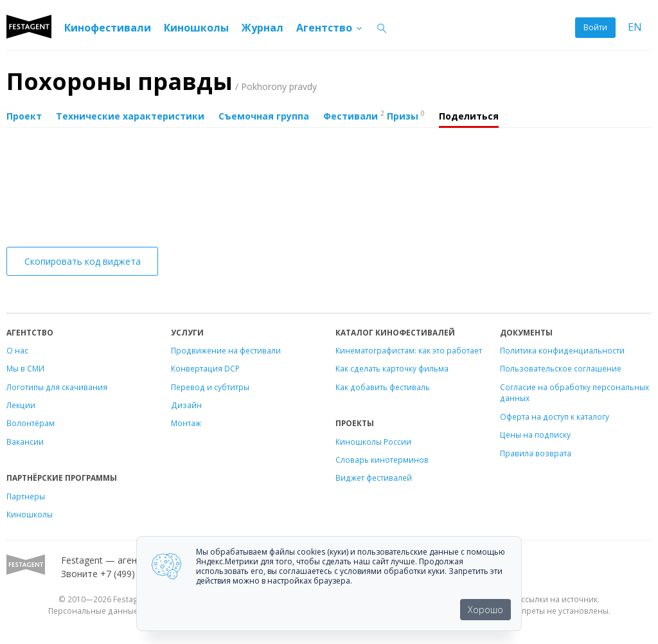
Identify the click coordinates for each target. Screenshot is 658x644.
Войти (595, 27)
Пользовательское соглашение (561, 368)
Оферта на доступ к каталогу (555, 416)
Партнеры (26, 496)
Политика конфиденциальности (562, 350)
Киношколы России (373, 442)
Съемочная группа (264, 116)
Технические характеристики (130, 116)
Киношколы (196, 28)
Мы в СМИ (25, 368)
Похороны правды (162, 81)
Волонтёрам (31, 423)
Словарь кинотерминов (382, 460)
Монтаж (186, 423)
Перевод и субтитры (210, 387)
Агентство (330, 28)
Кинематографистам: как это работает (409, 350)
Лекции (21, 405)
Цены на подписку (535, 434)
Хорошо (485, 610)
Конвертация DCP (205, 368)
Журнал (262, 28)
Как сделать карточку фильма (392, 368)
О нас (17, 350)
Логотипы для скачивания (57, 387)
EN (635, 27)
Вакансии (25, 442)
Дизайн (186, 405)
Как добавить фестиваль (383, 387)
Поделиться (469, 116)
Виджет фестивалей (374, 478)
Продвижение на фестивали (226, 350)
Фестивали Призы (374, 115)
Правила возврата (536, 453)
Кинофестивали (108, 28)
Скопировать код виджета (83, 261)
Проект (24, 116)
